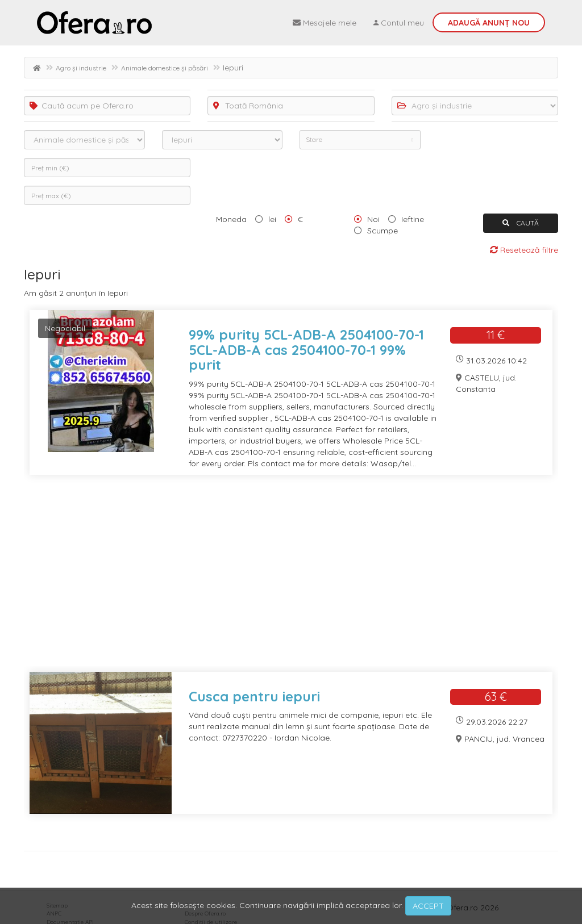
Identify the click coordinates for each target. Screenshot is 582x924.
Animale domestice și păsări (165, 68)
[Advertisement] (291, 580)
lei (272, 219)
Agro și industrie (81, 68)
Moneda (231, 219)
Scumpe (383, 231)
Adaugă (489, 23)
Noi (373, 219)
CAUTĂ (521, 223)
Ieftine (413, 219)
